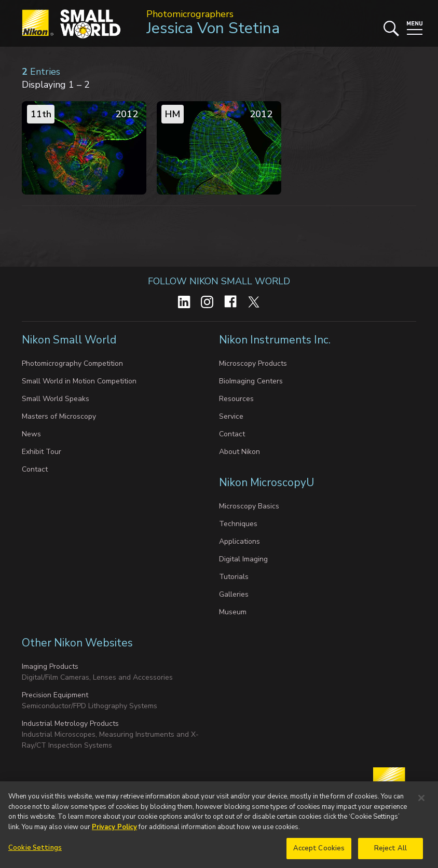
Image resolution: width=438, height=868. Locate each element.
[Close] (421, 803)
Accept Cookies (319, 853)
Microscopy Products (253, 363)
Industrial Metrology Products (70, 724)
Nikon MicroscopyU (266, 483)
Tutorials (234, 577)
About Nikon (239, 452)
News (31, 434)
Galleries (234, 594)
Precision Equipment (55, 695)
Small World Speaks (56, 399)
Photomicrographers (190, 14)
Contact (35, 469)
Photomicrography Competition (72, 363)
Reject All (391, 853)
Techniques (238, 524)
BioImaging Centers (251, 381)
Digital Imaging (243, 559)
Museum (233, 612)
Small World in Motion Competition (79, 381)
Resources (236, 399)
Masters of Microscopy (59, 416)
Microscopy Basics (249, 506)
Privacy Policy (114, 832)
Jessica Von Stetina (213, 28)
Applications (239, 541)
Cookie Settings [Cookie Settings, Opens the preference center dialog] (35, 852)
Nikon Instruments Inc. (276, 340)
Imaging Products (50, 666)
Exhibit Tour (42, 452)
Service (231, 416)
